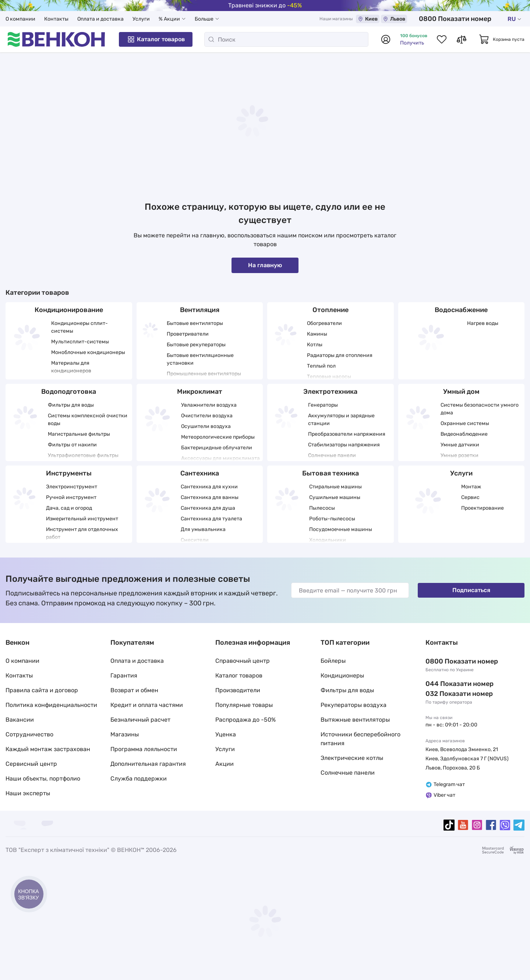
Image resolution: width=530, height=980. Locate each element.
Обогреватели (324, 323)
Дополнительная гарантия (148, 764)
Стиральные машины (335, 487)
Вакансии (20, 720)
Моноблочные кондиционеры (88, 352)
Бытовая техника (331, 473)
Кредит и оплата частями (147, 705)
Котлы (315, 345)
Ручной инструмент (71, 497)
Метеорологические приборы (218, 437)
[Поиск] (286, 39)
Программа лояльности (144, 749)
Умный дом (461, 392)
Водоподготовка (69, 392)
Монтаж (471, 487)
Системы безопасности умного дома (480, 409)
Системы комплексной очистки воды (88, 420)
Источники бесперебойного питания (361, 739)
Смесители (195, 540)
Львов (416, 19)
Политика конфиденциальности (51, 705)
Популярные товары (244, 705)
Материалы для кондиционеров (71, 367)
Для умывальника (203, 529)
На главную (265, 265)
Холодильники (328, 540)
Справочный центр (243, 661)
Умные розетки (460, 455)
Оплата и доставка (100, 19)
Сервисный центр (31, 764)
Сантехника (200, 473)
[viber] (505, 825)
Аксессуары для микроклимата (220, 458)
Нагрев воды (483, 323)
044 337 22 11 (447, 684)
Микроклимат (200, 392)
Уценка (226, 734)
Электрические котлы (352, 758)
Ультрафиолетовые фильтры (83, 455)
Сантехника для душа (208, 508)
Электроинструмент (72, 487)
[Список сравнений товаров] (462, 39)
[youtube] (463, 825)
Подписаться (471, 590)
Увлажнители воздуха (209, 405)
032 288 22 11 (447, 694)
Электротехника (330, 392)
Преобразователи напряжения (347, 434)
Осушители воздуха (206, 426)
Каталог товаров (156, 39)
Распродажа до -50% (245, 720)
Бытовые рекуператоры (196, 345)
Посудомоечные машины (341, 529)
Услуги (141, 19)
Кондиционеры (342, 675)
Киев (390, 19)
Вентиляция (200, 310)
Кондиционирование (69, 310)
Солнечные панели (332, 455)
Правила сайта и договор (42, 690)
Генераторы (323, 405)
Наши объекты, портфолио (43, 779)
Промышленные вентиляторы (204, 374)
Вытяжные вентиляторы (355, 720)
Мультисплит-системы (80, 342)
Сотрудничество (29, 734)
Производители (238, 690)
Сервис (470, 497)
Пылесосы (322, 508)
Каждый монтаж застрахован (48, 749)
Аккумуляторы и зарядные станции (341, 420)
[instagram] (477, 825)
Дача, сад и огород (69, 508)
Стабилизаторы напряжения (344, 445)
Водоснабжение (461, 310)
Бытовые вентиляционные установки (200, 359)
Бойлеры (333, 661)
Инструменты (69, 473)
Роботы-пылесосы (332, 519)
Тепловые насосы (329, 377)
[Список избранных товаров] (442, 39)
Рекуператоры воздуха (354, 705)
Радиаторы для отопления (340, 355)
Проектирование (483, 508)
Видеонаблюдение (464, 434)
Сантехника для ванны (210, 497)
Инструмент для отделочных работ (82, 533)
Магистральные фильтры (79, 434)
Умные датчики (460, 445)
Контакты (56, 19)
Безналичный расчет (140, 720)
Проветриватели (188, 334)
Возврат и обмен (134, 690)
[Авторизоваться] (386, 39)
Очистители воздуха (207, 416)
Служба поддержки (139, 779)
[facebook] (491, 825)
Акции (225, 764)
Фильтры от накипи (72, 445)
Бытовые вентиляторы (195, 323)
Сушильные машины (335, 497)
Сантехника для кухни (209, 487)
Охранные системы (465, 423)
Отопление (331, 310)
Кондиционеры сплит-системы (79, 327)
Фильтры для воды (71, 405)
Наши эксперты (28, 793)
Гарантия (124, 675)
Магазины (125, 734)
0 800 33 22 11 (467, 19)
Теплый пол (321, 366)
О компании (20, 19)
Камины (317, 334)
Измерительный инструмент (82, 519)
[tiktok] (449, 825)
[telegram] (519, 825)
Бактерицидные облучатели (217, 448)
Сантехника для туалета (211, 519)
